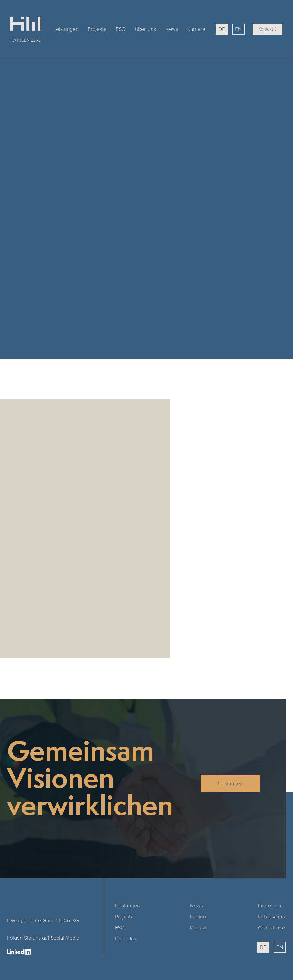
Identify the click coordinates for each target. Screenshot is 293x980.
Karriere (196, 29)
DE (222, 29)
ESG (121, 29)
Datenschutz (272, 917)
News (172, 29)
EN (238, 29)
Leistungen (66, 29)
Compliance (271, 928)
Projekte (97, 29)
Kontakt (267, 29)
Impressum (270, 906)
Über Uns (145, 29)
